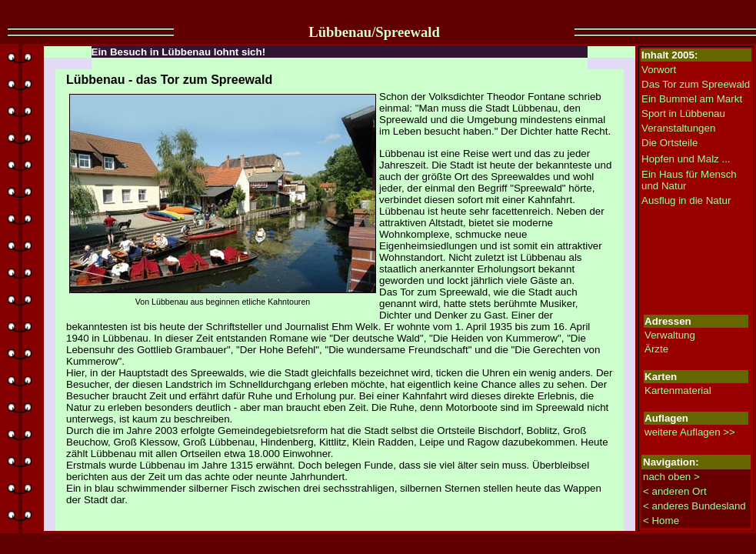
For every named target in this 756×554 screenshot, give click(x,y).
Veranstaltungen (678, 128)
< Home (661, 521)
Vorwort (659, 70)
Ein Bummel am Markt (692, 99)
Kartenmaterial (678, 390)
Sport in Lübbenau (683, 113)
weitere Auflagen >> (690, 432)
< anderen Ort (675, 491)
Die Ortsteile (669, 143)
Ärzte (656, 349)
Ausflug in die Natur (686, 200)
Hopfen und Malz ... (686, 159)
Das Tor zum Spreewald (696, 84)
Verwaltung (670, 335)
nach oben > (671, 477)
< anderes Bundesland (694, 506)
